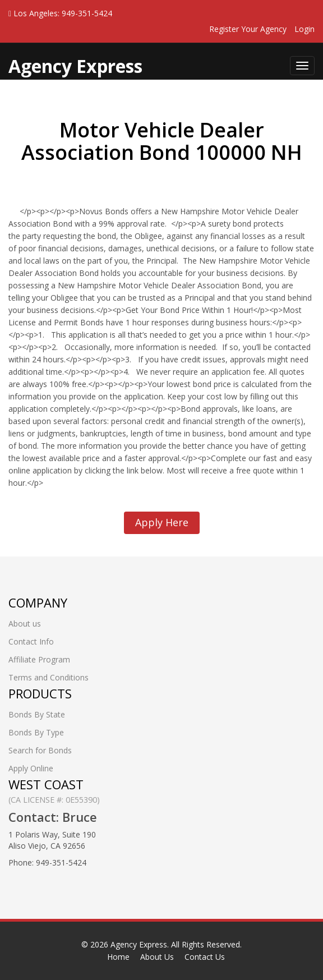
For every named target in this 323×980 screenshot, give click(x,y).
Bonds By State (37, 714)
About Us (157, 957)
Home (118, 957)
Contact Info (31, 641)
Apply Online (31, 768)
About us (25, 624)
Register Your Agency (248, 29)
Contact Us (205, 957)
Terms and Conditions (49, 677)
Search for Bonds (40, 750)
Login (304, 29)
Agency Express (139, 944)
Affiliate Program (39, 659)
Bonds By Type (36, 732)
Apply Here (162, 522)
